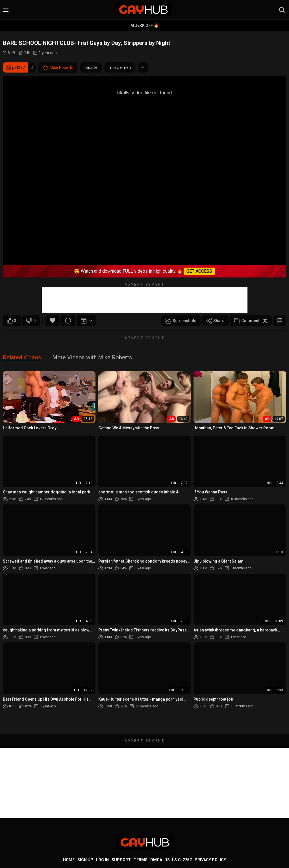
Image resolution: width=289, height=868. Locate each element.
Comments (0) (251, 321)
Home (69, 860)
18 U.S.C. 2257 (178, 860)
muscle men (120, 67)
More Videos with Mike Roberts (92, 358)
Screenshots (181, 321)
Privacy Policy (210, 860)
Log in (102, 860)
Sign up (85, 860)
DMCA (156, 860)
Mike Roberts (58, 67)
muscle (91, 67)
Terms (141, 860)
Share (215, 321)
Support (121, 860)
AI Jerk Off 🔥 (144, 25)
